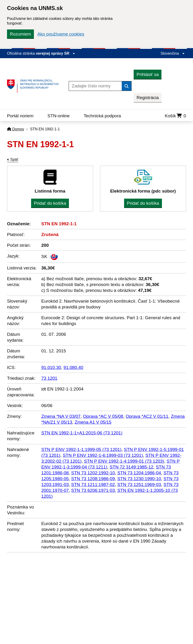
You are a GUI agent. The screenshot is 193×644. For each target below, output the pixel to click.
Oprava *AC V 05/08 (103, 416)
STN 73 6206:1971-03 (93, 490)
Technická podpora (102, 116)
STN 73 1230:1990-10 (139, 479)
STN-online (59, 116)
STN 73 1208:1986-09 (93, 479)
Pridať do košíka (50, 203)
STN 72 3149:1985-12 (131, 467)
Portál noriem (20, 116)
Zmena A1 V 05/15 (93, 422)
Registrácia (148, 98)
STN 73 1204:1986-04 (139, 473)
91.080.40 (73, 367)
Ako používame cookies (61, 34)
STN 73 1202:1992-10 (93, 473)
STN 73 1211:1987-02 (93, 485)
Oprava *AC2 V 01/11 (147, 416)
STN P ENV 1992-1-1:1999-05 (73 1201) (81, 449)
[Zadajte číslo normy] (95, 86)
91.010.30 (51, 367)
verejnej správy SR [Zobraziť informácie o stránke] (56, 53)
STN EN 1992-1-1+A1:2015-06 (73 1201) (82, 433)
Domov (16, 129)
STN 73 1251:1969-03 (139, 485)
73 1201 (49, 378)
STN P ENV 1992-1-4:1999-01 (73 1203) (124, 461)
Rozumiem (20, 34)
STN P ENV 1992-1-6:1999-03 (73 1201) (103, 455)
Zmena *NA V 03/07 (61, 416)
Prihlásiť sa (148, 74)
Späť (14, 159)
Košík (175, 116)
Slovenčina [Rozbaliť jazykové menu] (173, 53)
